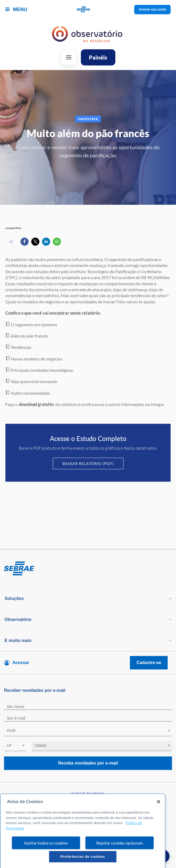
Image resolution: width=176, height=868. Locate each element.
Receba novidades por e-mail (88, 763)
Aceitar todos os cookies (46, 861)
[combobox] (88, 732)
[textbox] (91, 731)
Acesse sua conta (152, 9)
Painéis (98, 57)
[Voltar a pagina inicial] (88, 10)
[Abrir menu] (69, 57)
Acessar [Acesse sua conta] (21, 663)
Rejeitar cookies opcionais (120, 861)
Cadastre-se (149, 663)
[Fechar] (158, 820)
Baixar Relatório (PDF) (88, 463)
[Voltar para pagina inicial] (88, 569)
